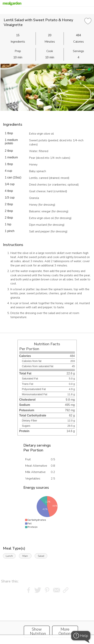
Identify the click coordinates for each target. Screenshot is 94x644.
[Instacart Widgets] (47, 617)
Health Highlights (84, 67)
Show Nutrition (38, 632)
